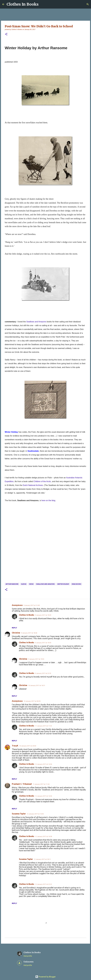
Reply (14, 628)
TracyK (15, 746)
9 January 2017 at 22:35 (43, 673)
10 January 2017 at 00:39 (32, 701)
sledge (24, 584)
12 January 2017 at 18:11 (42, 859)
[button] (6, 34)
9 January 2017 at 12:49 (32, 605)
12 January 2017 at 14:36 (43, 764)
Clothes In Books (23, 4)
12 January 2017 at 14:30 (35, 814)
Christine (16, 633)
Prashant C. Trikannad (22, 784)
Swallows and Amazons (45, 584)
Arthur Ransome (12, 584)
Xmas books (76, 584)
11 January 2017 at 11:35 (43, 726)
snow (31, 584)
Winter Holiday (63, 584)
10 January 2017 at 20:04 (28, 746)
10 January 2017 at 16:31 (37, 685)
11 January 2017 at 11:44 (41, 784)
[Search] (88, 4)
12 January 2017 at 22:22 (43, 884)
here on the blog (48, 500)
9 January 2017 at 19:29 (43, 615)
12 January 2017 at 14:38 (43, 836)
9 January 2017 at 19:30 (43, 643)
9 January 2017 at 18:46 (29, 633)
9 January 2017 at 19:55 (36, 659)
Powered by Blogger (45, 977)
